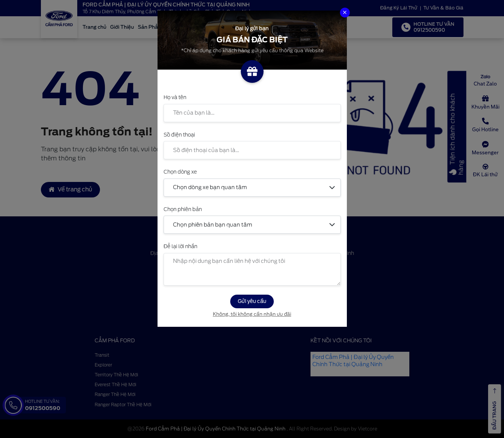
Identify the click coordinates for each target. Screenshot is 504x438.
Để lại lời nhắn (180, 246)
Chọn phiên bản (183, 209)
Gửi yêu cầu (252, 301)
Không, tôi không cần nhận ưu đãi (252, 314)
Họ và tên (175, 97)
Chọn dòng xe (180, 172)
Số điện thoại (179, 135)
